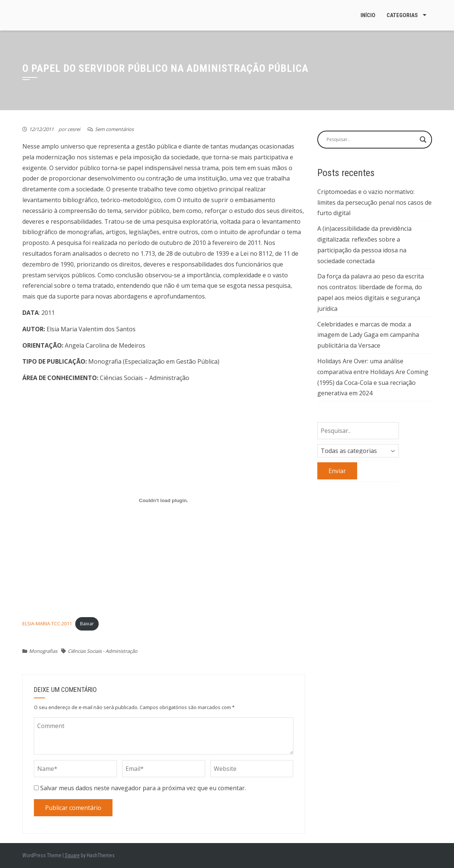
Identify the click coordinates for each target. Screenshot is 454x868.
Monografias (43, 651)
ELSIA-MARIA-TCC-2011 (47, 623)
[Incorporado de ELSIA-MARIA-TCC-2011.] (164, 501)
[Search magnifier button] (423, 140)
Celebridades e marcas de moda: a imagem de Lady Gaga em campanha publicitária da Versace (368, 335)
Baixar (87, 623)
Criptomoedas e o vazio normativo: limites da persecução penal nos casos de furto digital (374, 202)
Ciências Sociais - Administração (103, 651)
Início (368, 15)
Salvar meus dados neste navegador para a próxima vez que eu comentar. (143, 788)
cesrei (74, 129)
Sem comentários (114, 129)
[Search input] (371, 140)
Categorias (402, 15)
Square (72, 855)
